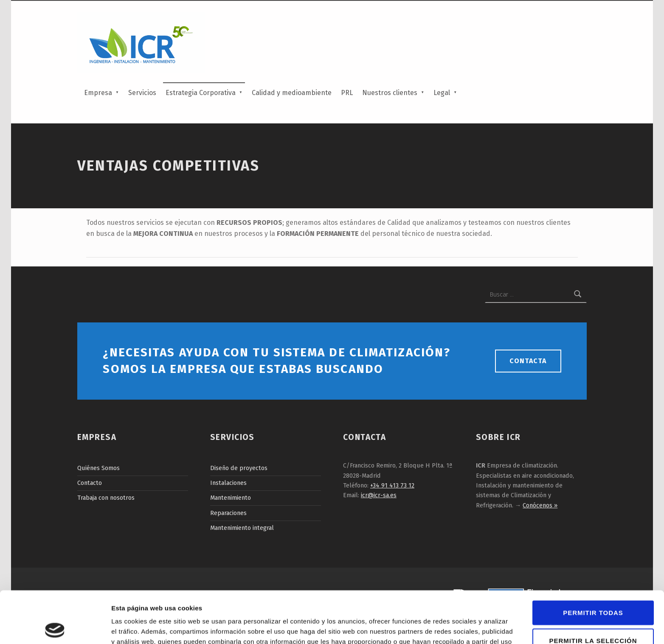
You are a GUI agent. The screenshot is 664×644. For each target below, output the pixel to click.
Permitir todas (593, 561)
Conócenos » (540, 505)
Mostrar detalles (460, 627)
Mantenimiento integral (242, 528)
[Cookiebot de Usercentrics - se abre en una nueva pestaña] (55, 627)
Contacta (528, 361)
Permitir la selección (593, 589)
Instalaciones (228, 483)
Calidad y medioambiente (292, 93)
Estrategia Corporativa (201, 93)
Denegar (593, 617)
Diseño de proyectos (239, 468)
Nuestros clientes (390, 93)
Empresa (98, 93)
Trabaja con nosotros (106, 498)
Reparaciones (228, 513)
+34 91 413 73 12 (392, 485)
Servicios (142, 93)
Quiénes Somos (98, 468)
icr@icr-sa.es (379, 495)
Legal (442, 93)
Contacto (90, 483)
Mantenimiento (231, 498)
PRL (347, 93)
